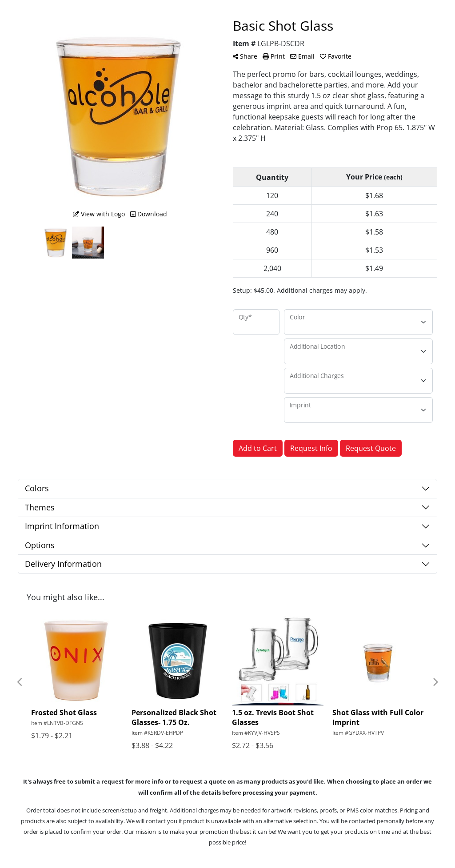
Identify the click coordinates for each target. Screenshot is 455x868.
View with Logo (99, 214)
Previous (20, 682)
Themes (40, 507)
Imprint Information (62, 526)
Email (302, 56)
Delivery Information (63, 564)
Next (435, 682)
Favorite (336, 56)
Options (40, 545)
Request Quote (371, 448)
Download (149, 214)
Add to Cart (258, 448)
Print (274, 56)
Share (245, 56)
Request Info (311, 448)
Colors (37, 488)
